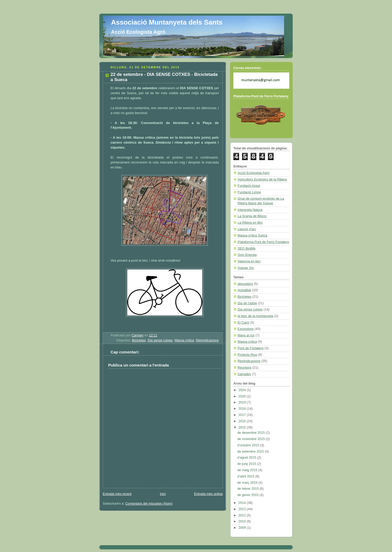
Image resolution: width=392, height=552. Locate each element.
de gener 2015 (248, 495)
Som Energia (247, 255)
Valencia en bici (249, 261)
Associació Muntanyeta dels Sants (167, 22)
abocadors (245, 284)
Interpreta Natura (250, 210)
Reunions (244, 368)
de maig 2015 (248, 470)
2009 (243, 528)
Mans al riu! (246, 335)
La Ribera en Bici (250, 223)
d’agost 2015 (247, 458)
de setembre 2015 (251, 452)
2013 (243, 509)
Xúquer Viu (246, 268)
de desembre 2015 (252, 433)
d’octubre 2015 (249, 445)
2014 (243, 503)
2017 (243, 415)
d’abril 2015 (246, 476)
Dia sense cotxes (160, 340)
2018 (243, 409)
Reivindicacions (207, 340)
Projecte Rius (247, 355)
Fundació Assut (249, 186)
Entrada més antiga (208, 494)
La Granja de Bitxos (252, 216)
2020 (243, 396)
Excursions (246, 329)
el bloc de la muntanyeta (255, 316)
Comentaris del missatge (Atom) (149, 504)
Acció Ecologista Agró (253, 173)
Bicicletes (139, 340)
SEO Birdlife (247, 249)
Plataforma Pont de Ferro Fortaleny (263, 242)
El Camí (243, 323)
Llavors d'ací (247, 229)
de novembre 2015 (252, 439)
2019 (243, 402)
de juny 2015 (247, 464)
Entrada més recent (117, 494)
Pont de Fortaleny (251, 348)
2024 (243, 390)
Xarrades (244, 374)
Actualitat (244, 290)
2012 (243, 515)
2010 (243, 521)
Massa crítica (184, 340)
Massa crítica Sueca (252, 235)
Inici (163, 494)
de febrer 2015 (249, 489)
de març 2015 (248, 483)
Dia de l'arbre (247, 303)
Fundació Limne (249, 192)
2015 (243, 427)
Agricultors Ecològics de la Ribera (262, 179)
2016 (243, 421)
